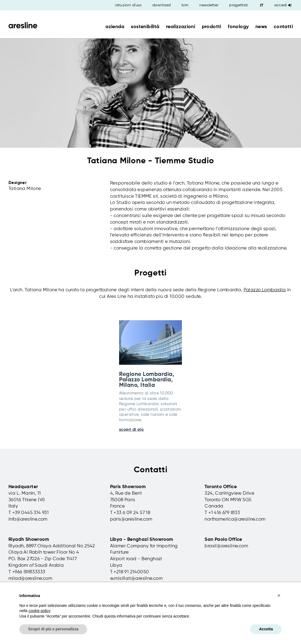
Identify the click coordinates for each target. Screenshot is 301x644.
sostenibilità (145, 27)
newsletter (209, 5)
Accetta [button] (266, 629)
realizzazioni (181, 27)
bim (185, 5)
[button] (279, 595)
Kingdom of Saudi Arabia (36, 566)
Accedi (283, 5)
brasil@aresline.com (226, 546)
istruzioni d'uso (128, 5)
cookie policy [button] (39, 611)
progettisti (238, 5)
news (261, 27)
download (162, 5)
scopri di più (131, 430)
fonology (238, 27)
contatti (283, 27)
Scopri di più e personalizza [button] (53, 629)
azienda (115, 27)
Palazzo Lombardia (265, 290)
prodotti (212, 27)
